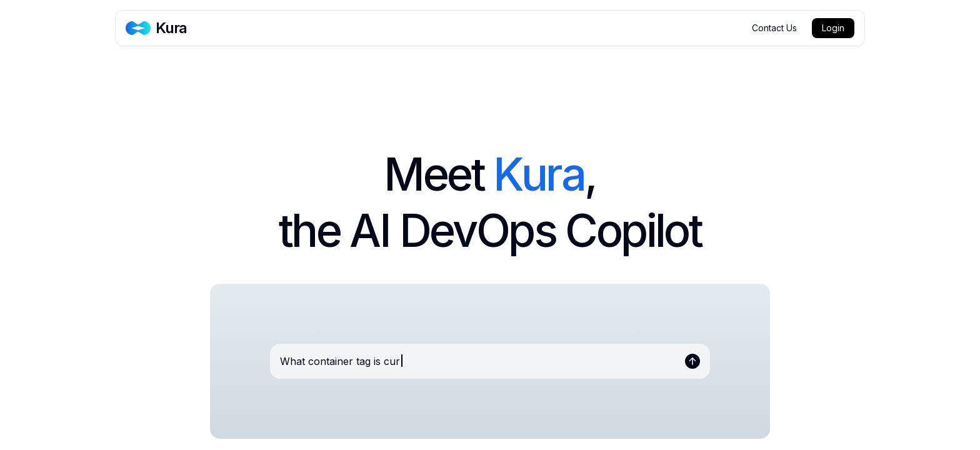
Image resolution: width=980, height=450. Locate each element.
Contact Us (774, 28)
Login (833, 28)
